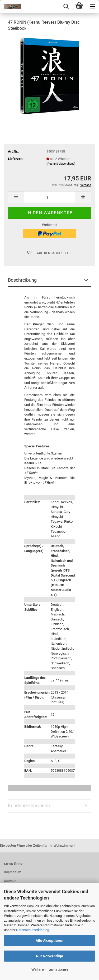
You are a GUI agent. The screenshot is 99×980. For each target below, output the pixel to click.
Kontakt (10, 881)
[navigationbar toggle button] (92, 7)
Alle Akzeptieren (49, 941)
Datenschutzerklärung (33, 930)
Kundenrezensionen (29, 805)
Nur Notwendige (49, 956)
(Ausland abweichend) (61, 164)
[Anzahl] (49, 197)
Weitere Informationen (50, 969)
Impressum (13, 872)
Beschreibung (22, 280)
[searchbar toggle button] (66, 7)
